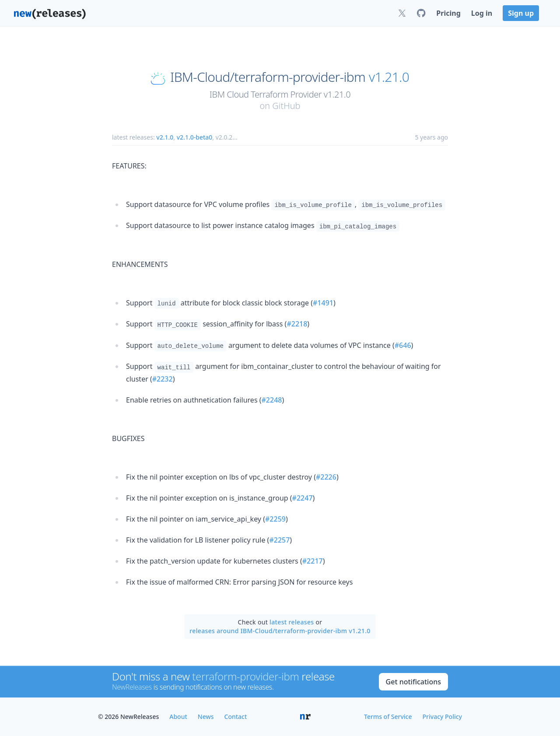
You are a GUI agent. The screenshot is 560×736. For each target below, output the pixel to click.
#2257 (279, 540)
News (206, 717)
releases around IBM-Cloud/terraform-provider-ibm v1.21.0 (280, 631)
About (178, 717)
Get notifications (413, 682)
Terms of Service (388, 717)
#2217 (313, 561)
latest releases (292, 622)
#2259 (275, 519)
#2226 (326, 477)
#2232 (163, 379)
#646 (403, 345)
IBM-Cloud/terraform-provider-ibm (268, 77)
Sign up (521, 13)
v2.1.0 (165, 137)
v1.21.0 (389, 77)
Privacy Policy (442, 717)
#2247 (303, 498)
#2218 (297, 324)
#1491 (323, 303)
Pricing (448, 13)
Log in (482, 13)
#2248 (272, 400)
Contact (236, 717)
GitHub (286, 106)
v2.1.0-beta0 (195, 137)
